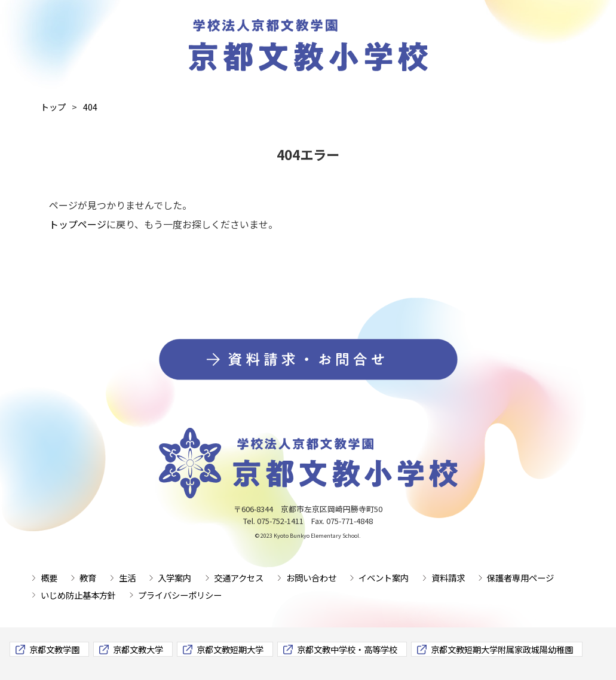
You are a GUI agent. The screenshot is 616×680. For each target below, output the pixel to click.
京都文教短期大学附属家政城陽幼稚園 (502, 649)
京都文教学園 (54, 649)
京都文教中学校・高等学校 (347, 649)
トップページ (78, 224)
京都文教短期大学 (230, 649)
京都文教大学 (138, 649)
